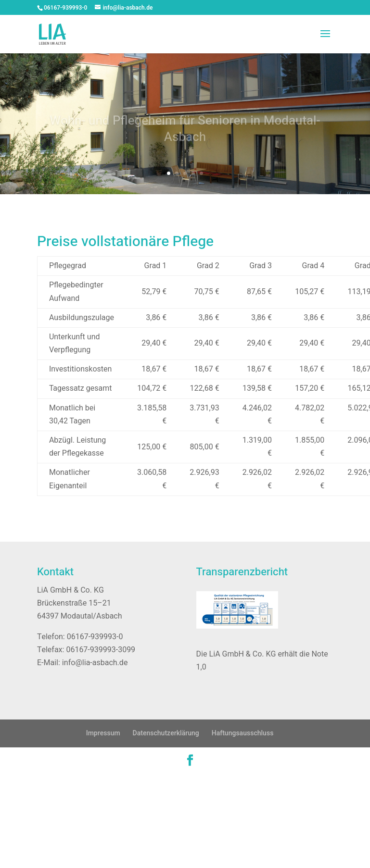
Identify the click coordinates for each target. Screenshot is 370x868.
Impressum (103, 733)
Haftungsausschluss (243, 733)
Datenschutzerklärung (166, 733)
